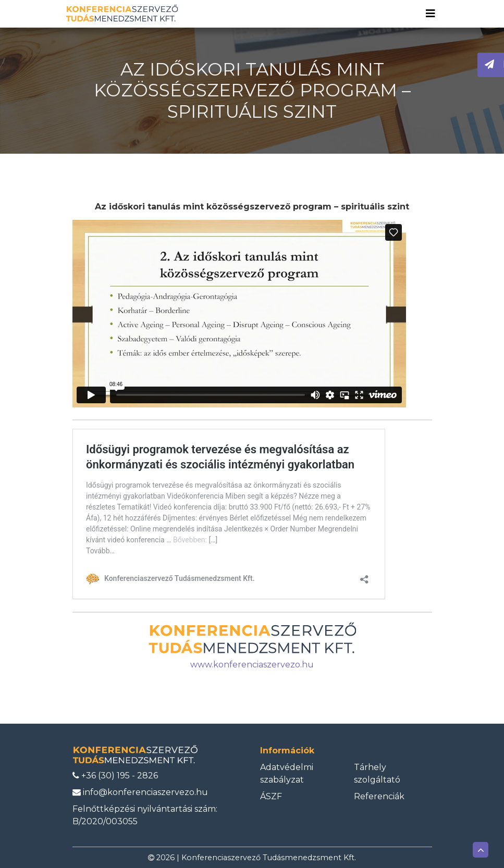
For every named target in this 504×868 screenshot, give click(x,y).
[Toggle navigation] (431, 14)
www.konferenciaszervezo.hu (252, 665)
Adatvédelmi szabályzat (287, 773)
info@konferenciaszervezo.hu (140, 792)
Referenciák (379, 796)
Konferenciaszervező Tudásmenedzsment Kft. (269, 858)
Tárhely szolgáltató (377, 773)
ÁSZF (271, 796)
